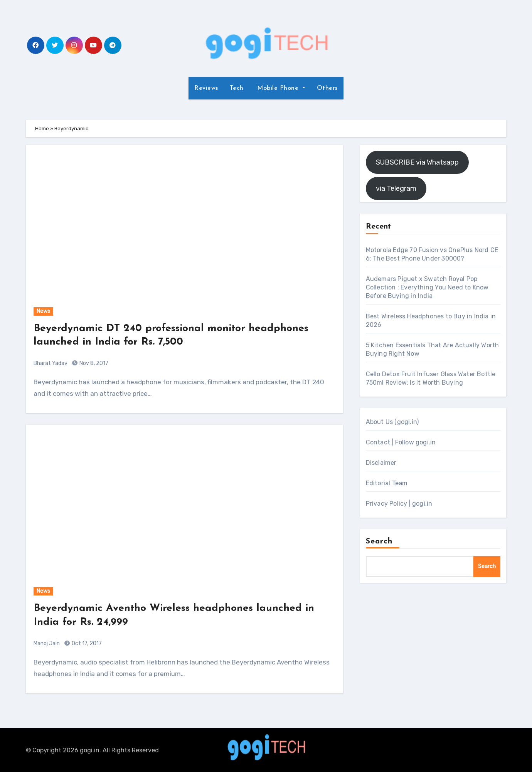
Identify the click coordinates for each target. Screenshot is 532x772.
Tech (237, 88)
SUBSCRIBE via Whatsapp (417, 162)
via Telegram (396, 188)
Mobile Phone (278, 88)
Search (379, 542)
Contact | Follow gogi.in (401, 442)
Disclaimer (381, 463)
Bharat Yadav (51, 363)
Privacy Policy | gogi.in (399, 504)
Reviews (206, 88)
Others (327, 88)
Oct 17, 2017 (86, 643)
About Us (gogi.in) (392, 422)
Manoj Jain (47, 643)
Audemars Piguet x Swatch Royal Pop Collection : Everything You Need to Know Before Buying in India (427, 287)
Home (42, 129)
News (43, 311)
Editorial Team (387, 483)
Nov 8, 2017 (93, 363)
